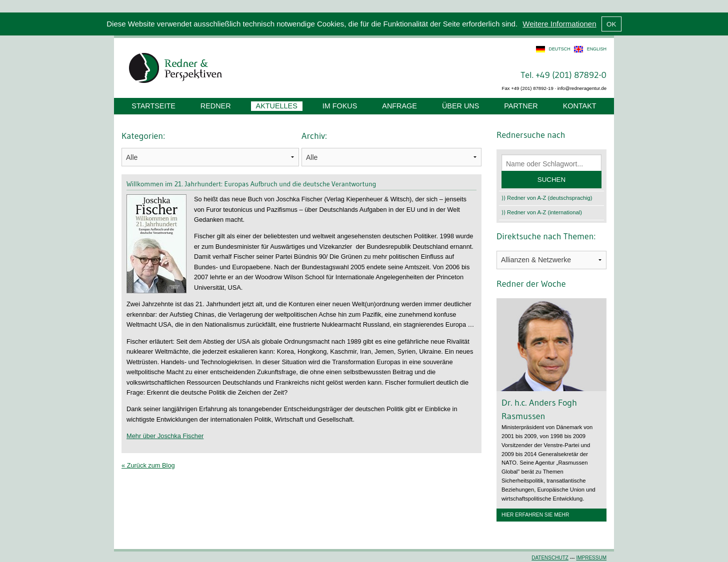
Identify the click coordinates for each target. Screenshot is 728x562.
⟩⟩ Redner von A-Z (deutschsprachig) (547, 198)
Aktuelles (277, 106)
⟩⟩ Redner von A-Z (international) (542, 212)
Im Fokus (340, 106)
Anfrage (399, 106)
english (597, 49)
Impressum (591, 558)
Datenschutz (550, 558)
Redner (216, 106)
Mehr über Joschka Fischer (165, 436)
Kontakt (580, 106)
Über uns (460, 106)
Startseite (153, 106)
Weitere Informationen (559, 24)
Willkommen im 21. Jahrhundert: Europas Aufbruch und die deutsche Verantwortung (251, 184)
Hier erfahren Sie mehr (535, 515)
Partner (521, 106)
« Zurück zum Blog (148, 465)
